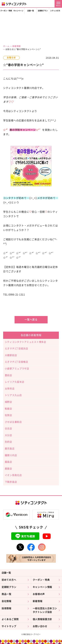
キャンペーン (18, 11)
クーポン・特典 (6, 11)
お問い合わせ (40, 626)
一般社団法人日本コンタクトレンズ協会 (45, 610)
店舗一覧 (31, 11)
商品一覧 (7, 594)
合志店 (8, 429)
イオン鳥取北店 (13, 475)
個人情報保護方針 (42, 619)
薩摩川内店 (11, 455)
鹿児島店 (10, 449)
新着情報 (17, 46)
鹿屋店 (8, 469)
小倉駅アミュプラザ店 (17, 369)
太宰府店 (10, 389)
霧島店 (8, 462)
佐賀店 (8, 415)
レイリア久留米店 (15, 382)
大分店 (8, 435)
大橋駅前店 (11, 355)
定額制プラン (43, 11)
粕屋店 (8, 409)
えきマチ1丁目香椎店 (16, 362)
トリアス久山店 (13, 395)
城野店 (8, 402)
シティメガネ (55, 11)
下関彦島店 (11, 482)
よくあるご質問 (10, 619)
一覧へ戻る (31, 320)
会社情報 (7, 601)
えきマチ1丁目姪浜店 (16, 349)
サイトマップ (9, 626)
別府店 (8, 442)
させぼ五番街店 (13, 422)
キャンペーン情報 (42, 587)
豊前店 (8, 375)
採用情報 (7, 608)
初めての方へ (9, 580)
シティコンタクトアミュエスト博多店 (25, 342)
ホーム (6, 46)
